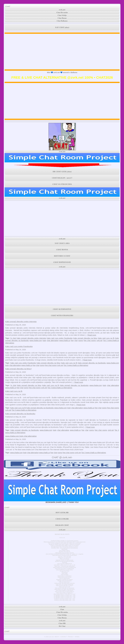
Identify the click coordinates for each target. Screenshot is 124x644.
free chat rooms (90, 341)
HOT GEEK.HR (62, 513)
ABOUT (57, 637)
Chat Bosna (65, 572)
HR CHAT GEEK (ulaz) (62, 172)
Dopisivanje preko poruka (65, 577)
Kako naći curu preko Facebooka (60, 338)
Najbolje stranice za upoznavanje (64, 560)
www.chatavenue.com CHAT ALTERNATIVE (65, 567)
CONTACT (64, 637)
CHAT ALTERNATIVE (62, 309)
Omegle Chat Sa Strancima (65, 581)
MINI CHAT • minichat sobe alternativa (65, 566)
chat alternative (53, 341)
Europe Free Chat (65, 571)
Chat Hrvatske (62, 12)
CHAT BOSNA (62, 250)
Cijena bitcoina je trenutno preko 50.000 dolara (65, 555)
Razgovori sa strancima (65, 558)
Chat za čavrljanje (64, 559)
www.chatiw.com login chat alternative (21, 436)
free (72, 341)
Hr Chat (62, 626)
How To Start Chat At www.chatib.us (65, 592)
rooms (81, 341)
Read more (92, 335)
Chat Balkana (62, 21)
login (44, 341)
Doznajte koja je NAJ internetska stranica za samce (65, 547)
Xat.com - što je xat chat (65, 557)
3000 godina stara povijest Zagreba (65, 553)
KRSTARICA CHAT (62, 256)
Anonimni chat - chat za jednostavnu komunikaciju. (65, 548)
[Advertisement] (62, 52)
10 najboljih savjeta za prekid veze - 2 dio (65, 597)
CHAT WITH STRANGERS (62, 316)
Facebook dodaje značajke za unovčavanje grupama (65, 541)
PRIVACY (71, 637)
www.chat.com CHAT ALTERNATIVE (64, 569)
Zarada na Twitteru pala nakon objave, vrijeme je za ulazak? (64, 544)
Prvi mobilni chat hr (64, 550)
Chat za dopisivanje (64, 578)
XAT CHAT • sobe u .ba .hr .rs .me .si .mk (64, 565)
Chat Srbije (62, 15)
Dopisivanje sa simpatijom (65, 576)
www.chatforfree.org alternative (65, 570)
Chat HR (62, 623)
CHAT (8, 6)
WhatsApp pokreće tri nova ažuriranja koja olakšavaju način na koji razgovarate (64, 542)
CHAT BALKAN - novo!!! (62, 178)
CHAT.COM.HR (62, 519)
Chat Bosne (62, 18)
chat (76, 341)
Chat (62, 609)
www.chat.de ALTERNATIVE (65, 564)
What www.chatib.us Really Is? (65, 593)
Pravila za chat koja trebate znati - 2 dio (65, 599)
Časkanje (65, 563)
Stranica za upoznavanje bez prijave (65, 561)
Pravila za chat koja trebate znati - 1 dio (65, 600)
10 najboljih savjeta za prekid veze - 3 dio (65, 595)
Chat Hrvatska (64, 575)
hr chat (13, 338)
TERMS (77, 637)
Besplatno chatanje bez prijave (64, 580)
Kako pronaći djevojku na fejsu (85, 338)
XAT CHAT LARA (62, 243)
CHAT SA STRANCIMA (62, 184)
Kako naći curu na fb (106, 338)
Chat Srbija (65, 573)
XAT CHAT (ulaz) (62, 27)
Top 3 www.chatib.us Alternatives (76, 365)
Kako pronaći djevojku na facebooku (92, 363)
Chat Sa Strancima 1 (65, 582)
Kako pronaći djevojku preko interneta (21, 322)
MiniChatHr (65, 549)
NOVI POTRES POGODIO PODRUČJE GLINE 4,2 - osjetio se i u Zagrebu (64, 554)
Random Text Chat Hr (65, 552)
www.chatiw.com (36, 341)
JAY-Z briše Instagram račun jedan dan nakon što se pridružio (65, 543)
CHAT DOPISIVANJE (62, 262)
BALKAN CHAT (62, 525)
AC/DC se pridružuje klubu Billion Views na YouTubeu (65, 546)
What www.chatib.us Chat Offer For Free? (65, 594)
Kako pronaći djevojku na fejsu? (18, 369)
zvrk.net (62, 10)
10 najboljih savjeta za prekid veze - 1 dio (65, 598)
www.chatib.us (65, 341)
